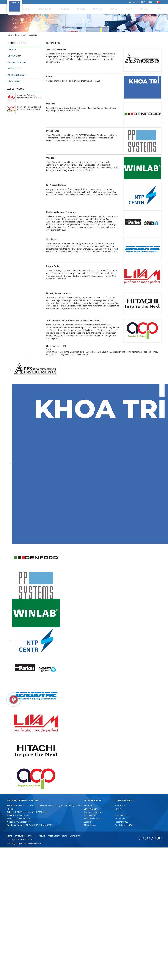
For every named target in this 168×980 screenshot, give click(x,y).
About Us (11, 49)
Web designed (12, 843)
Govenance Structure (17, 62)
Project (125, 9)
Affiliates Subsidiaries (17, 75)
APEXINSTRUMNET (56, 49)
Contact (148, 9)
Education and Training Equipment (127, 352)
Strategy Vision (14, 56)
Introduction (70, 9)
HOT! (64, 346)
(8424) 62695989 (18, 812)
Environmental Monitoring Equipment (63, 352)
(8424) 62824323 (39, 812)
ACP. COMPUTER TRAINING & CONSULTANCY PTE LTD (75, 320)
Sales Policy (120, 806)
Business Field (14, 68)
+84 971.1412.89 (147, 2)
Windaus (51, 158)
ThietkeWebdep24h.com (31, 843)
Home (56, 9)
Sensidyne (52, 239)
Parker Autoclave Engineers (61, 212)
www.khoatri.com (24, 822)
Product (87, 9)
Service (100, 9)
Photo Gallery (13, 81)
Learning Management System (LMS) (73, 355)
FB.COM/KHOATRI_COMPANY (39, 825)
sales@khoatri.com (21, 819)
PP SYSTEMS (53, 131)
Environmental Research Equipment (96, 352)
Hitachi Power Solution (59, 293)
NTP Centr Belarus (56, 185)
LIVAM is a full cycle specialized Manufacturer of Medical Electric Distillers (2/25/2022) (29, 99)
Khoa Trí (51, 77)
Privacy (118, 809)
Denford (51, 104)
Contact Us (75, 836)
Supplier (112, 9)
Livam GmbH (53, 266)
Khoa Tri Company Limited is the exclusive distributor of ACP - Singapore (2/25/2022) (29, 110)
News (136, 9)
